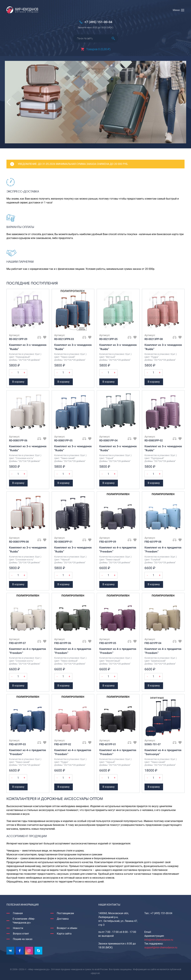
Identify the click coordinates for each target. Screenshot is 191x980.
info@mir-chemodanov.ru (159, 940)
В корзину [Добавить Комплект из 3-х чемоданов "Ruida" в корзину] (18, 382)
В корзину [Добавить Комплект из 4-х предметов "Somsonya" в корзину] (154, 787)
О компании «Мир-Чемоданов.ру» (24, 921)
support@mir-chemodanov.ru (161, 947)
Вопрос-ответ (21, 934)
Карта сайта (64, 934)
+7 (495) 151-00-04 (98, 22)
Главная (18, 913)
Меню (176, 10)
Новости (18, 928)
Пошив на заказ (23, 939)
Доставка (63, 919)
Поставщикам (65, 913)
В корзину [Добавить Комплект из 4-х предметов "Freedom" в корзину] (109, 584)
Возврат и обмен (67, 928)
